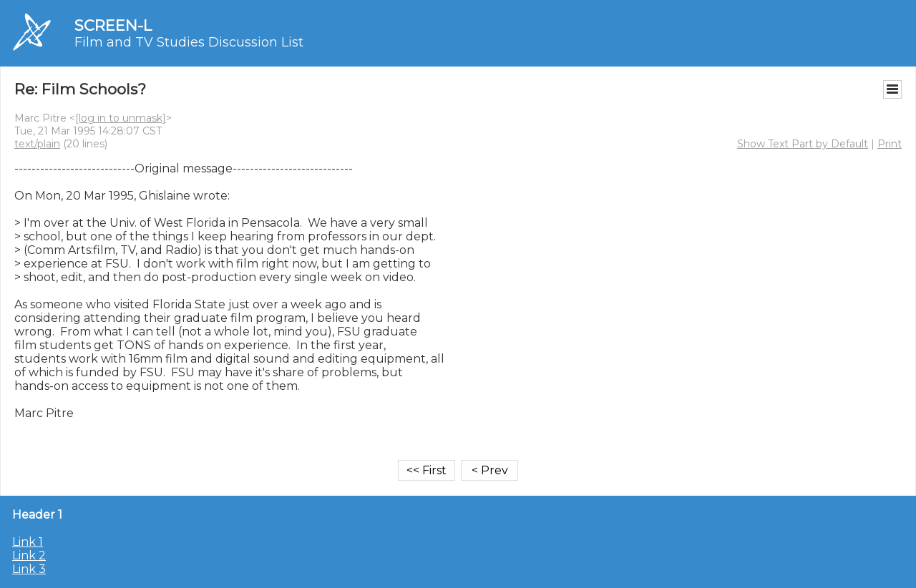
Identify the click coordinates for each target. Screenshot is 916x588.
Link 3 (29, 569)
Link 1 (28, 542)
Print (890, 144)
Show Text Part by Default (803, 144)
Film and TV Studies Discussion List (189, 42)
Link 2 (29, 555)
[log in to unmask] (121, 118)
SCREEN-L (113, 25)
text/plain (37, 144)
